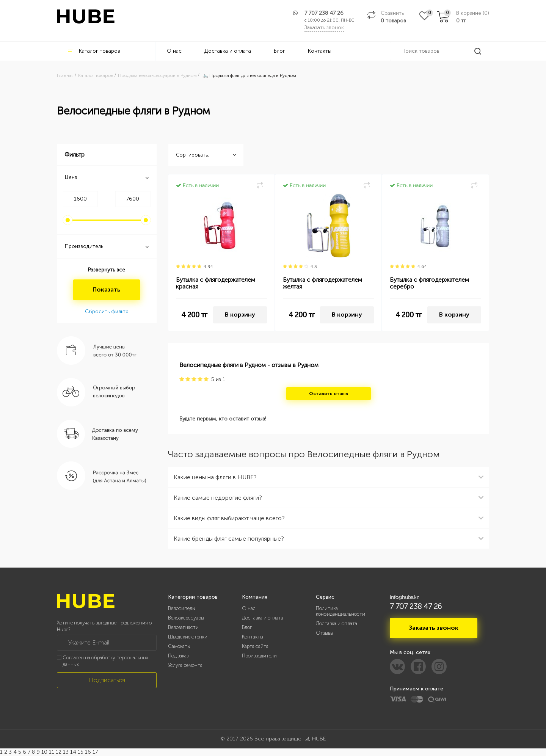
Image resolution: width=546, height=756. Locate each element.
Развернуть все (107, 270)
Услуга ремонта (185, 665)
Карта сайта (255, 646)
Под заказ (178, 656)
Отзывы (325, 633)
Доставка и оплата (228, 51)
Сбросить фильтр (107, 311)
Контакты (320, 51)
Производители (259, 656)
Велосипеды (182, 608)
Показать (107, 289)
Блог (279, 51)
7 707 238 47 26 (324, 13)
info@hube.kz (404, 597)
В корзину (240, 314)
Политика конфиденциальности (340, 611)
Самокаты (179, 646)
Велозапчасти (183, 627)
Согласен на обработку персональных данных (105, 661)
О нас (174, 51)
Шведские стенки (188, 637)
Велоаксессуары (186, 618)
